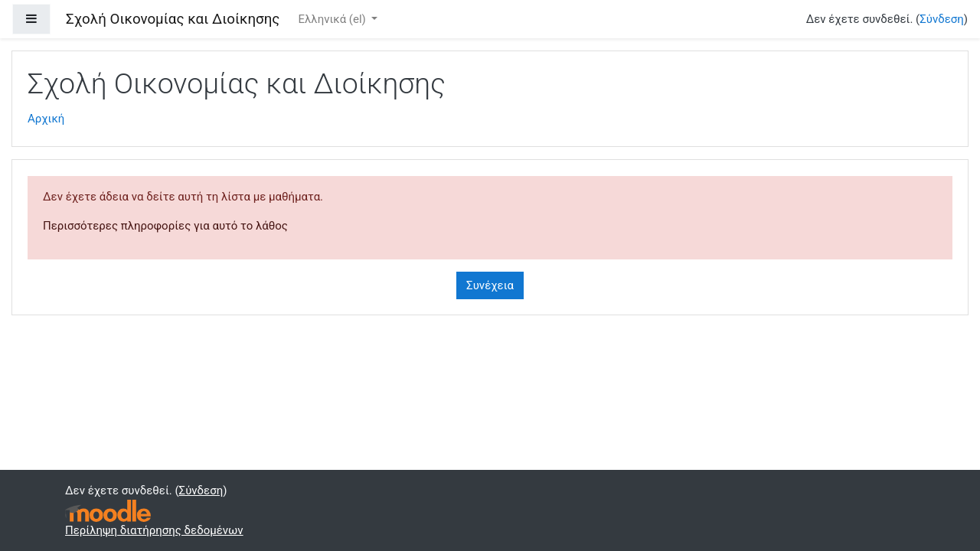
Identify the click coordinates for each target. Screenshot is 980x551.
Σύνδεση (942, 19)
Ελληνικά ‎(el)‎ (333, 19)
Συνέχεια (490, 285)
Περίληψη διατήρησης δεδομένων (154, 530)
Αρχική (46, 119)
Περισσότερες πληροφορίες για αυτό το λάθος (165, 226)
